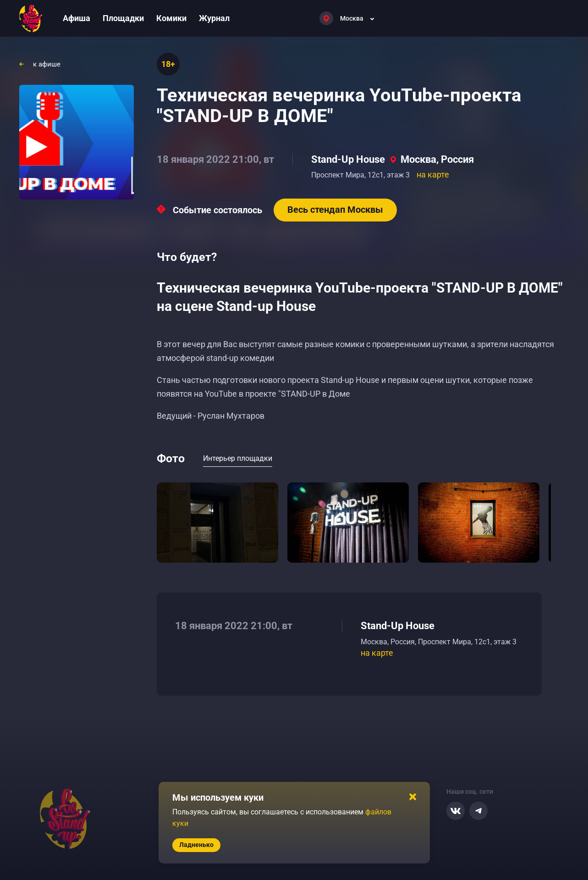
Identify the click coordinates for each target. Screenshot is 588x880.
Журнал (214, 18)
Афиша (77, 18)
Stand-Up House (348, 159)
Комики (171, 18)
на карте (433, 174)
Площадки (123, 18)
